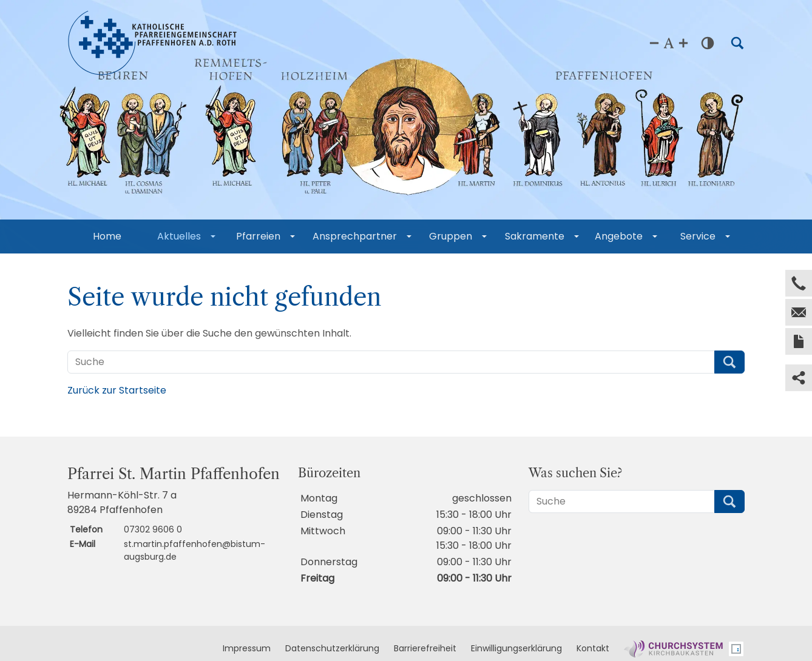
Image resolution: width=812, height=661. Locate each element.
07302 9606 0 (153, 529)
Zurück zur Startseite (117, 390)
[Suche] (391, 362)
